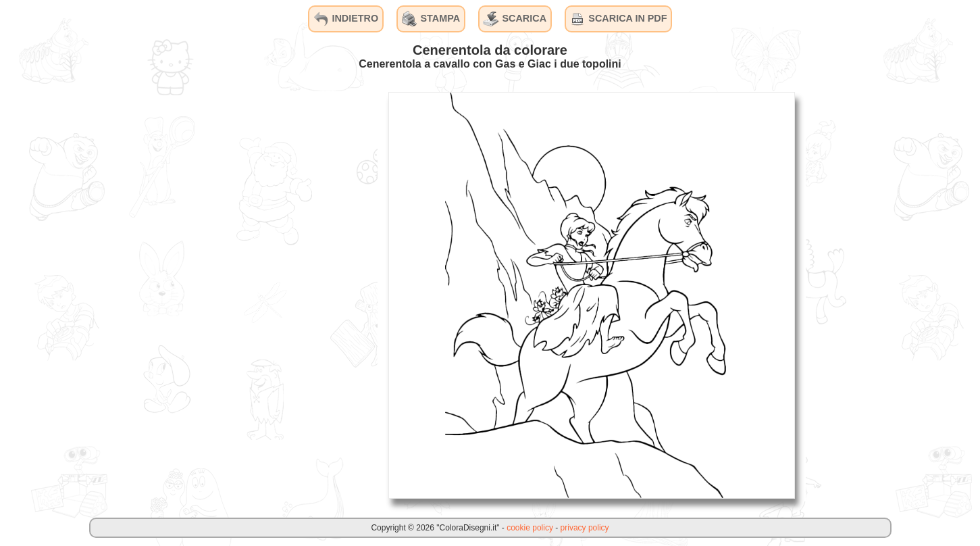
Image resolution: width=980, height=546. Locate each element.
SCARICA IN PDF (618, 19)
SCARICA (515, 19)
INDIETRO (345, 19)
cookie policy (530, 528)
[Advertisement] (276, 295)
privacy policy (585, 528)
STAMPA (431, 19)
